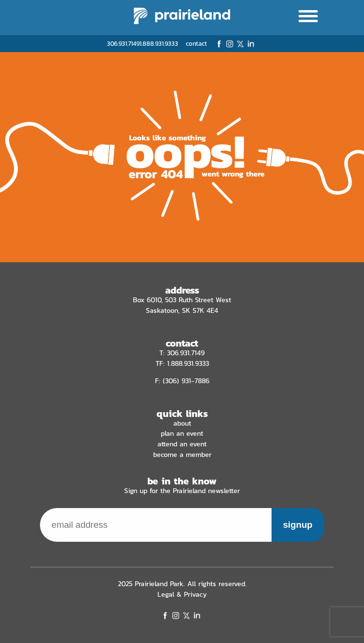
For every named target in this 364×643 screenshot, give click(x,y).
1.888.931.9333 (159, 44)
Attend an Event (182, 444)
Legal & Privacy (182, 594)
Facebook (219, 44)
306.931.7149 (123, 44)
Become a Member (182, 455)
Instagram (230, 44)
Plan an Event (182, 433)
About (182, 423)
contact (196, 44)
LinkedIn (251, 44)
